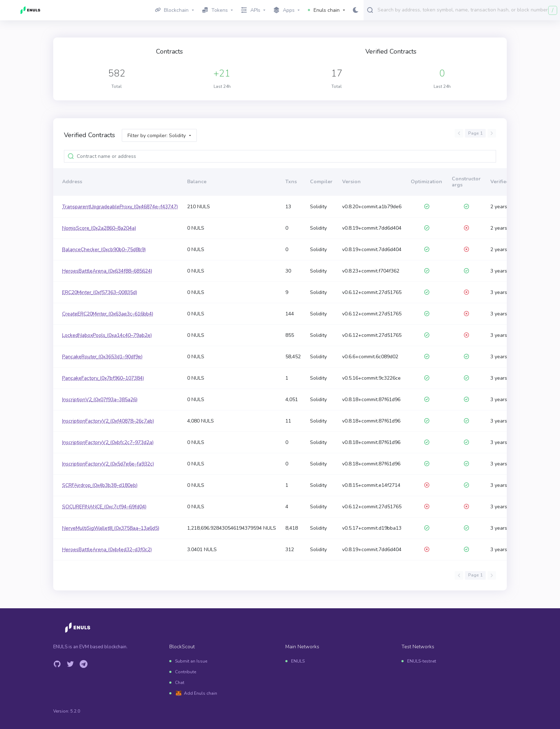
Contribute (186, 672)
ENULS (298, 661)
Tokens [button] (215, 10)
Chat (180, 683)
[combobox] (467, 10)
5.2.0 (75, 711)
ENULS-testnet (422, 661)
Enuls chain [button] (324, 10)
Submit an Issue (191, 661)
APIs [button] (251, 10)
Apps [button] (284, 10)
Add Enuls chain (201, 693)
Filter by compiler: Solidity (157, 136)
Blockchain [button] (172, 10)
